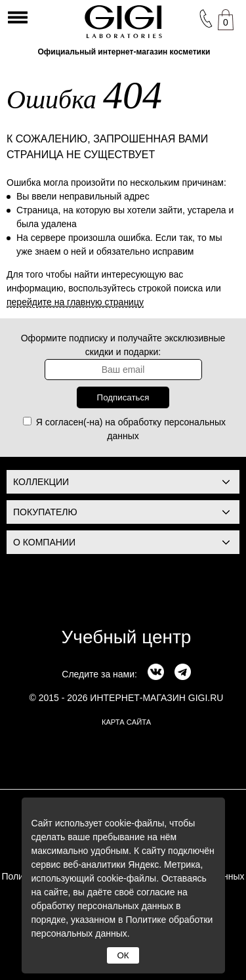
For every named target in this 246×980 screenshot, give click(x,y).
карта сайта (126, 722)
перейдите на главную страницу (75, 302)
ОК (123, 955)
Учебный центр (127, 637)
